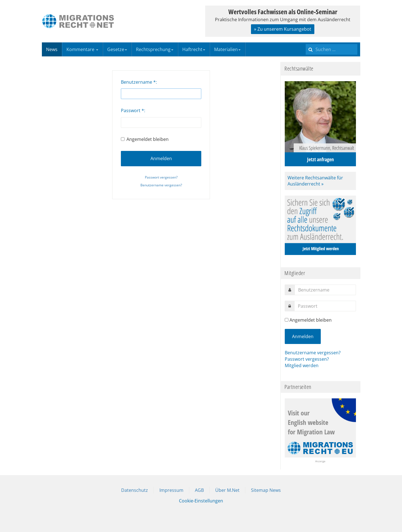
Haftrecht (194, 49)
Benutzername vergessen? (161, 185)
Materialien (227, 49)
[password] (325, 306)
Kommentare (82, 49)
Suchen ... (306, 43)
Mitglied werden (302, 365)
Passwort (132, 110)
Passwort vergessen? (161, 177)
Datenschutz (135, 490)
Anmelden (161, 158)
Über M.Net (227, 490)
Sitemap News (266, 490)
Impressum (171, 490)
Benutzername (138, 82)
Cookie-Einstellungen (201, 501)
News (52, 49)
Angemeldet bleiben (145, 139)
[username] (325, 290)
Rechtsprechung (155, 49)
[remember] (287, 320)
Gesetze (117, 49)
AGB (199, 490)
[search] (332, 49)
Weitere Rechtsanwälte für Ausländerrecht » (315, 181)
